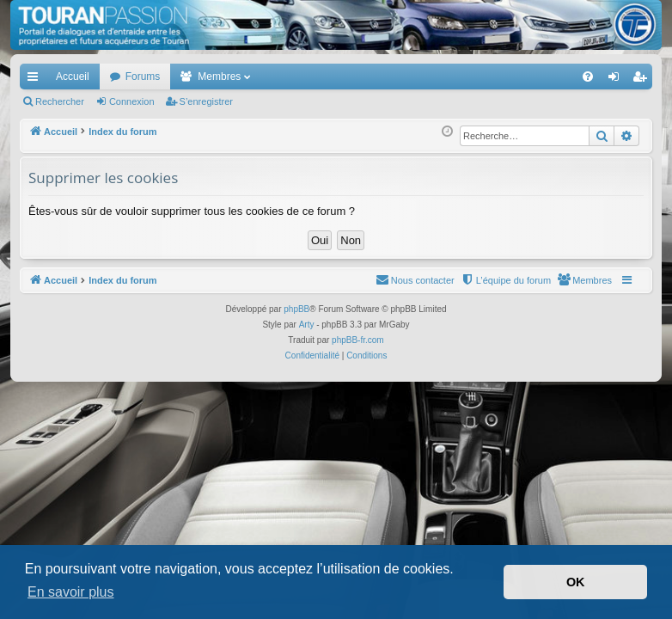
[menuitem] (528, 77)
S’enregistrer (206, 101)
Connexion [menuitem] (617, 80)
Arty (307, 325)
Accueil (73, 77)
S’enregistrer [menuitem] (643, 80)
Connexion (132, 101)
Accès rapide (36, 80)
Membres (219, 77)
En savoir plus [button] (71, 592)
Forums (143, 77)
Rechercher (60, 101)
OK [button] (576, 582)
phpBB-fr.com (358, 340)
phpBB (296, 309)
